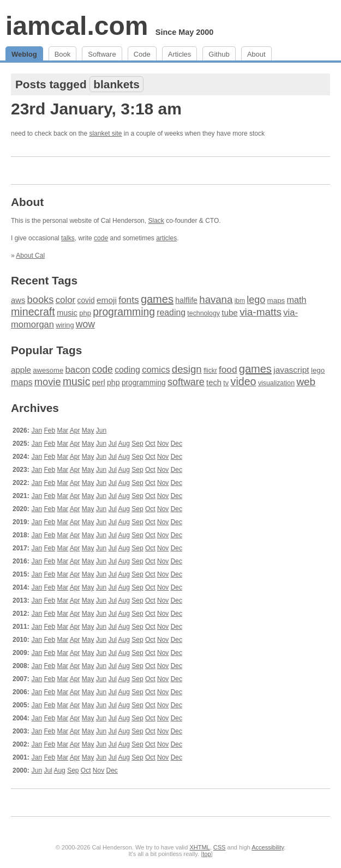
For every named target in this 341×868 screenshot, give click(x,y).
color (66, 300)
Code (142, 54)
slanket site (105, 133)
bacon (77, 370)
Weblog (24, 54)
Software (102, 54)
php (85, 313)
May (88, 430)
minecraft (33, 312)
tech (214, 383)
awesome (48, 370)
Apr (75, 430)
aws (18, 300)
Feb (49, 430)
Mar (62, 430)
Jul (113, 444)
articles (166, 238)
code (101, 238)
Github (219, 54)
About (256, 54)
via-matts (261, 312)
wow (85, 324)
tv (226, 383)
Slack (156, 221)
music (67, 313)
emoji (107, 300)
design (187, 369)
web (306, 382)
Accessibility (268, 847)
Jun (101, 430)
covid (86, 301)
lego (256, 300)
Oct (150, 444)
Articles (180, 54)
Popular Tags (46, 350)
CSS (220, 847)
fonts (128, 300)
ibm (240, 301)
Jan (37, 430)
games (157, 299)
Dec (177, 444)
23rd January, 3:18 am (96, 109)
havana (216, 299)
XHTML (199, 847)
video (244, 381)
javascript (291, 370)
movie (48, 382)
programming (124, 312)
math (297, 300)
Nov (163, 444)
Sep (137, 444)
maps (276, 301)
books (41, 299)
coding (127, 370)
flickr (210, 371)
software (186, 382)
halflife (186, 300)
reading (171, 312)
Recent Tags (44, 280)
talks (68, 238)
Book (63, 54)
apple (21, 370)
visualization (276, 383)
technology (204, 313)
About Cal (30, 256)
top (207, 854)
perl (99, 383)
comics (156, 370)
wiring (65, 325)
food (228, 369)
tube (229, 312)
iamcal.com (77, 26)
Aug (124, 444)
